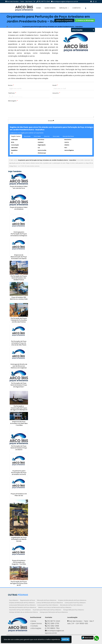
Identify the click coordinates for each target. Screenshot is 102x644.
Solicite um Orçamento (64, 20)
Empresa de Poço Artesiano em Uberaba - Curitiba (19, 423)
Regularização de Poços (28, 600)
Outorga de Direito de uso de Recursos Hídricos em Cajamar (19, 366)
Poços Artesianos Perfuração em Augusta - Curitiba (19, 562)
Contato (76, 8)
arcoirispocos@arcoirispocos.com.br (65, 1)
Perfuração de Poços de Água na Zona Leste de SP (19, 583)
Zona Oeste (37, 136)
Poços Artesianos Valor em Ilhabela (19, 208)
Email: (55, 85)
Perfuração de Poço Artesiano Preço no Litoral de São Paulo (19, 343)
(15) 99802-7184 (53, 628)
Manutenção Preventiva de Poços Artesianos (23, 607)
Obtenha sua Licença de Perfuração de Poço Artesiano (55, 607)
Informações (36, 628)
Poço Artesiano (14, 600)
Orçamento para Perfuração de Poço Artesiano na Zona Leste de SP (19, 473)
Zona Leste (56, 136)
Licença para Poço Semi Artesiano (48, 605)
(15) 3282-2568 (53, 626)
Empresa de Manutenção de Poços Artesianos (72, 600)
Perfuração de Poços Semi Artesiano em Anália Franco (19, 278)
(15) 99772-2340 (44, 1)
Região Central (16, 136)
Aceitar (65, 639)
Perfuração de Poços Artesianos (47, 600)
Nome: (11, 85)
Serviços (64, 8)
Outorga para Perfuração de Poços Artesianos (54, 612)
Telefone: (12, 93)
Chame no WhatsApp (85, 20)
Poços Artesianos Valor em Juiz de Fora (19, 187)
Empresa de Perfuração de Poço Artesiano (22, 603)
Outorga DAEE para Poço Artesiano (73, 610)
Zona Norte (27, 136)
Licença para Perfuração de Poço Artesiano (22, 605)
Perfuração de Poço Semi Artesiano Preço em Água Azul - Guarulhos (19, 386)
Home (38, 8)
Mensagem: (13, 101)
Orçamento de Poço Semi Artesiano (20, 610)
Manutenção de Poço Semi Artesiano (71, 605)
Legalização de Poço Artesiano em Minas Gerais (19, 539)
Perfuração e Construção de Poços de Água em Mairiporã (19, 408)
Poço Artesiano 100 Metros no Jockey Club (19, 298)
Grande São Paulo (68, 136)
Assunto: (56, 93)
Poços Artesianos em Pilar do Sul (19, 495)
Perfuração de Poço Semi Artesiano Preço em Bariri (19, 448)
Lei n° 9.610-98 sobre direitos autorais (29, 166)
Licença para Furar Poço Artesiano (75, 603)
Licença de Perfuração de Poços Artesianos (50, 603)
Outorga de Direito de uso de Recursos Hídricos (24, 612)
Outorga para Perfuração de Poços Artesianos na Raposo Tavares (19, 235)
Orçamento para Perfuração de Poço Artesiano (47, 610)
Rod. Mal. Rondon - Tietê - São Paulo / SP (21, 1)
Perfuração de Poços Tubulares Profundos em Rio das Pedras (19, 320)
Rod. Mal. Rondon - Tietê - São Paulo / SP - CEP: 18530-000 (81, 622)
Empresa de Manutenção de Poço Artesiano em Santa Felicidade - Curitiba (19, 258)
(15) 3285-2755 (53, 623)
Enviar (51, 121)
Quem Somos (50, 8)
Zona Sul (47, 136)
